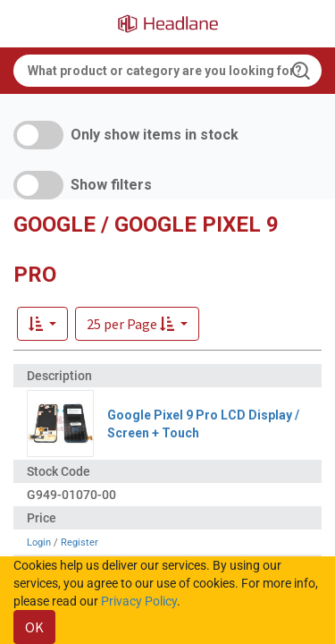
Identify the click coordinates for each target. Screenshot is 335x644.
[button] (137, 324)
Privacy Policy (139, 601)
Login (39, 542)
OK (34, 627)
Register (80, 542)
